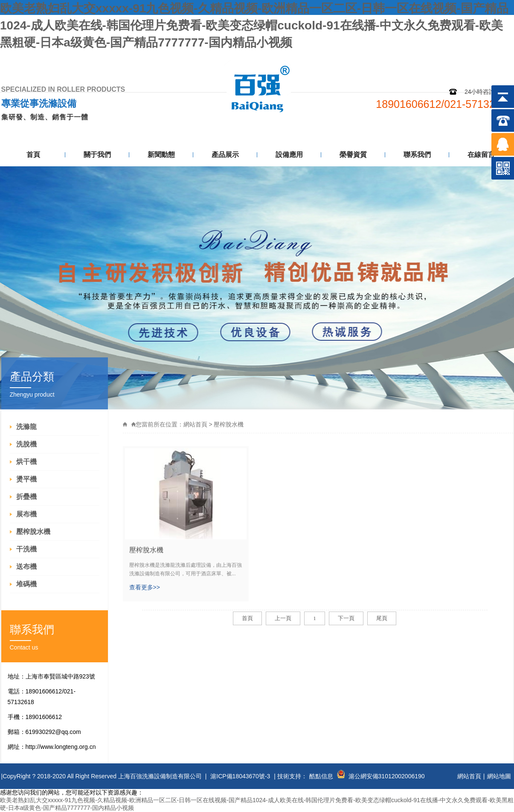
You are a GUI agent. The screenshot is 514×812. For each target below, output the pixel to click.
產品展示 (225, 155)
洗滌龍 (26, 427)
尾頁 (382, 618)
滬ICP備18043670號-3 (240, 776)
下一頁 (346, 618)
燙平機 (26, 479)
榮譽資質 (353, 155)
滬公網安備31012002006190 (387, 776)
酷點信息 (321, 776)
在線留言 (481, 155)
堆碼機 (26, 584)
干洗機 (26, 549)
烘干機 (26, 462)
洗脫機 (26, 444)
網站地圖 (450, 59)
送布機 (26, 567)
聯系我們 (493, 59)
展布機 (26, 514)
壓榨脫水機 (33, 532)
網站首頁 (195, 424)
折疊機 (26, 497)
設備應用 (289, 155)
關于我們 (97, 155)
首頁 (33, 155)
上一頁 (283, 618)
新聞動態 (161, 155)
